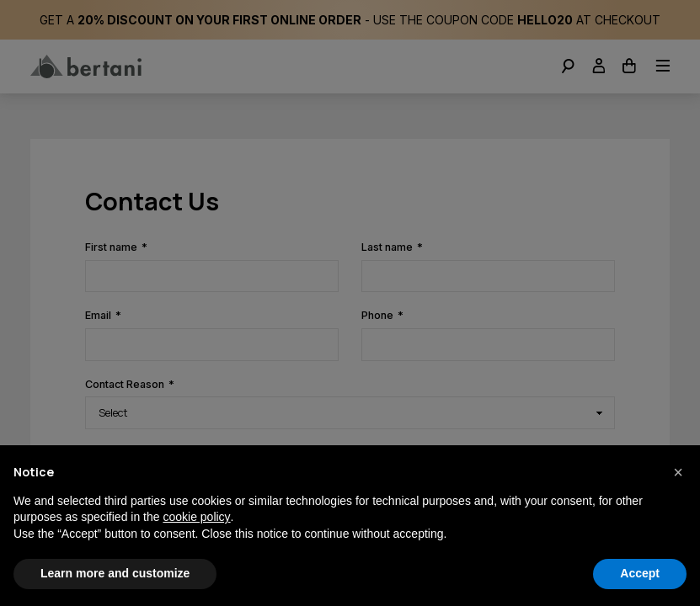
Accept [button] (640, 573)
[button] (678, 472)
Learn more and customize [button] (115, 573)
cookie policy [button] (196, 517)
